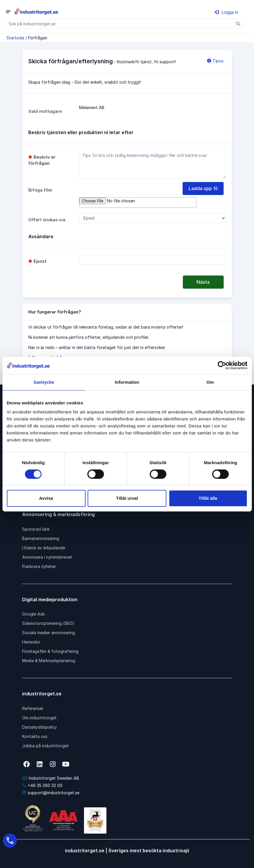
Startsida (15, 38)
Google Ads (34, 614)
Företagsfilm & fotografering (50, 651)
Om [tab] (210, 382)
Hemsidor (31, 642)
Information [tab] (127, 382)
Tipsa (215, 61)
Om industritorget (39, 718)
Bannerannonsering (41, 538)
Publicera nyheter (39, 566)
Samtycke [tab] (44, 382)
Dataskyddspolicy (40, 727)
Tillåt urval (127, 498)
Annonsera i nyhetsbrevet (47, 557)
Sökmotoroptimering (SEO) (48, 623)
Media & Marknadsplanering (49, 661)
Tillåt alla (208, 498)
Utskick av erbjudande (44, 548)
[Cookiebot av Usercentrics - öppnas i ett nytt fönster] (222, 365)
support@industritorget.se (51, 793)
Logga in (226, 12)
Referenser (33, 708)
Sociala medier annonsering (49, 633)
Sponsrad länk (36, 529)
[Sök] (238, 24)
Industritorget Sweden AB (51, 778)
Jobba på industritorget (45, 746)
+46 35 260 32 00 (42, 785)
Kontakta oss (35, 736)
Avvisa (46, 498)
